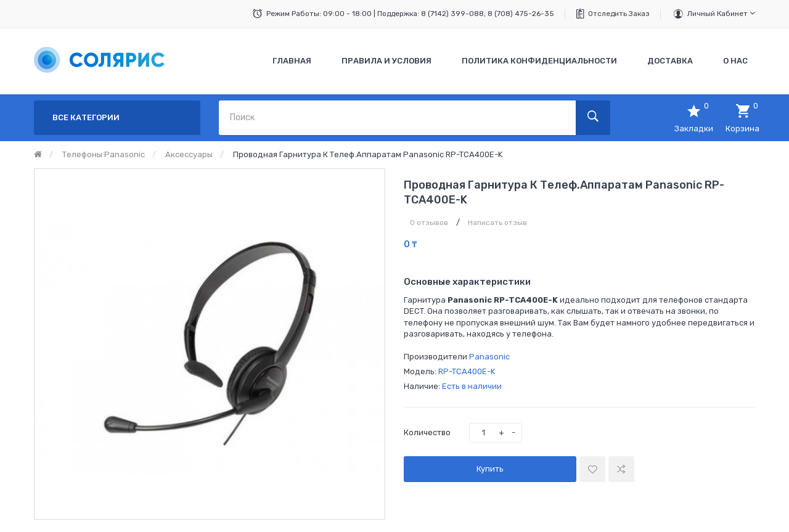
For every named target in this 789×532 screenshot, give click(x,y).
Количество (427, 432)
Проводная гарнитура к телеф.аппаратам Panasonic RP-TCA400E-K (368, 154)
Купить (490, 469)
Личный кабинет (721, 13)
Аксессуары (189, 154)
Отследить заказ (619, 14)
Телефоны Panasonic (104, 154)
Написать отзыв (497, 223)
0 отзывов (429, 223)
